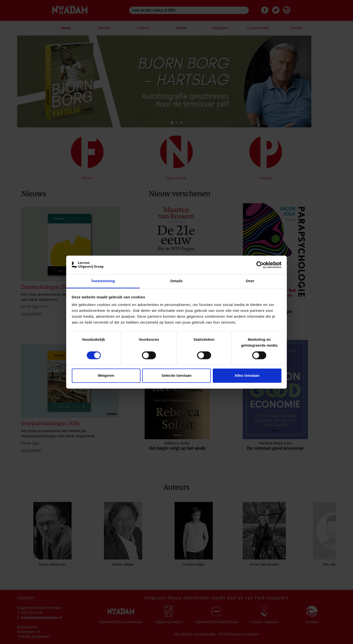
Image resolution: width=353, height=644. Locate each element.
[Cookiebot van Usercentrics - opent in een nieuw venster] (260, 265)
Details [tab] (176, 281)
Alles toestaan (247, 376)
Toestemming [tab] (103, 281)
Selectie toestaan (177, 376)
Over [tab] (250, 281)
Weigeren (106, 376)
